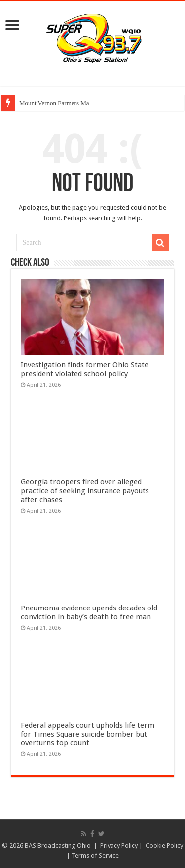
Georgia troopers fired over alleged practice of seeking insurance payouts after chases (85, 491)
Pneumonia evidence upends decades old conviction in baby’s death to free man (89, 612)
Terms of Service (95, 855)
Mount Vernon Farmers (49, 103)
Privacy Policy (119, 846)
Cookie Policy (164, 846)
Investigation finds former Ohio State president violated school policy (85, 369)
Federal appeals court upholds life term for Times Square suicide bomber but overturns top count (88, 734)
